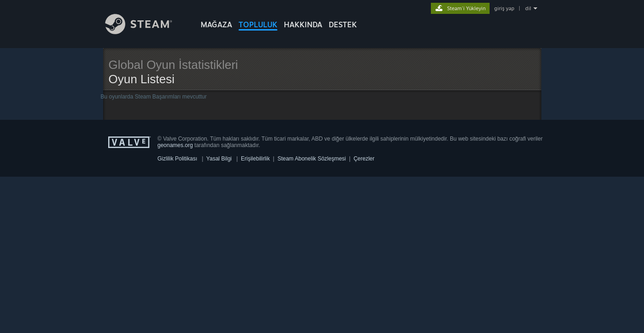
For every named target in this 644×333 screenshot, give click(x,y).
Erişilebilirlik (255, 159)
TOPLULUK (258, 25)
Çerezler (364, 159)
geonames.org (175, 145)
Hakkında (303, 25)
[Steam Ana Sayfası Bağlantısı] (146, 32)
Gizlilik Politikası (178, 159)
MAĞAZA (216, 25)
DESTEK (343, 25)
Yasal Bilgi (219, 159)
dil (528, 8)
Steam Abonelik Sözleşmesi (312, 159)
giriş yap (504, 8)
